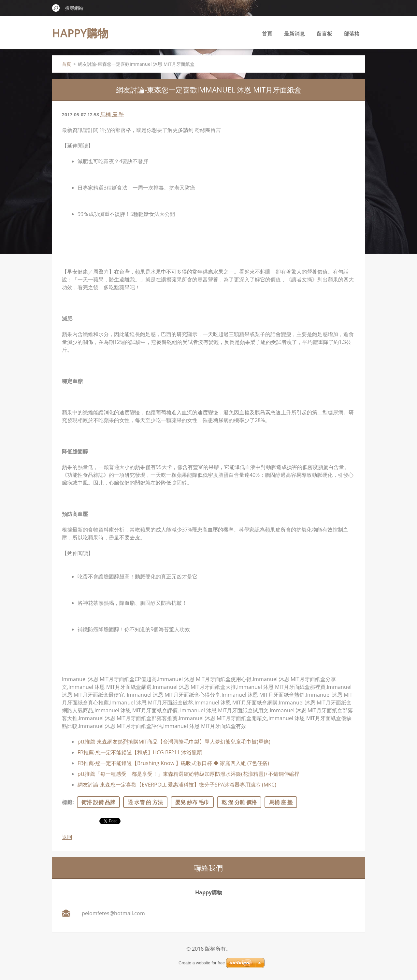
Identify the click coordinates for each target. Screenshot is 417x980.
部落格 (352, 34)
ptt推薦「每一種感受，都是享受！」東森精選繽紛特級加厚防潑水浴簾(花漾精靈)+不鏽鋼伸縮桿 (188, 774)
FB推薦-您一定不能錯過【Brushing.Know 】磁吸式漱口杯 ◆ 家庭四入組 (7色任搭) (173, 763)
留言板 (324, 34)
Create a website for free (202, 963)
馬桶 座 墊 (112, 114)
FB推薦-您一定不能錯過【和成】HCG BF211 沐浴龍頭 (140, 752)
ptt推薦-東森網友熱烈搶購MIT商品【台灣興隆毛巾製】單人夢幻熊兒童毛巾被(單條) (174, 742)
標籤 (67, 802)
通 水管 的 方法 (145, 802)
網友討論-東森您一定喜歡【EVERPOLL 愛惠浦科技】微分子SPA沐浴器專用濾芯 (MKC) (177, 785)
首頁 (267, 34)
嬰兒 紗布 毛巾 (192, 802)
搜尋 (56, 8)
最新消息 (295, 34)
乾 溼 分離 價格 (239, 802)
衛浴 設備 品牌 (98, 802)
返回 (67, 837)
